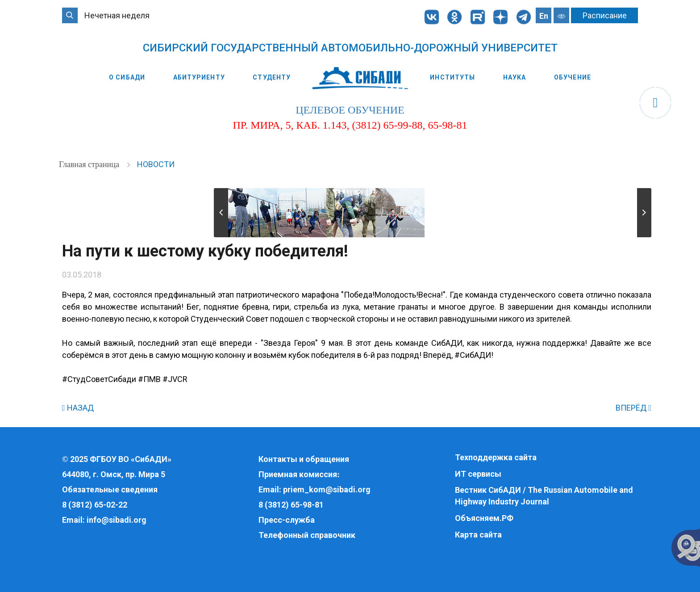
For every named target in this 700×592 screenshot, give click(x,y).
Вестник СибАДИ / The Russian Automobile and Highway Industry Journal (544, 496)
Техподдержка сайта (496, 457)
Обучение (573, 77)
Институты (452, 77)
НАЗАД (78, 408)
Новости (156, 164)
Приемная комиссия (298, 474)
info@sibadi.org (117, 520)
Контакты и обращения (304, 459)
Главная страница (90, 164)
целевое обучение (350, 110)
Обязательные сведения (110, 489)
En (544, 16)
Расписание (605, 15)
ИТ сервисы (478, 474)
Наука (515, 77)
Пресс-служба (287, 520)
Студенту (272, 77)
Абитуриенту (199, 77)
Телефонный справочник (307, 535)
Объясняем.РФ (484, 518)
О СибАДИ (127, 77)
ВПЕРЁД (633, 408)
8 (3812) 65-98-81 (291, 505)
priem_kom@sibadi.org (327, 489)
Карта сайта (478, 535)
